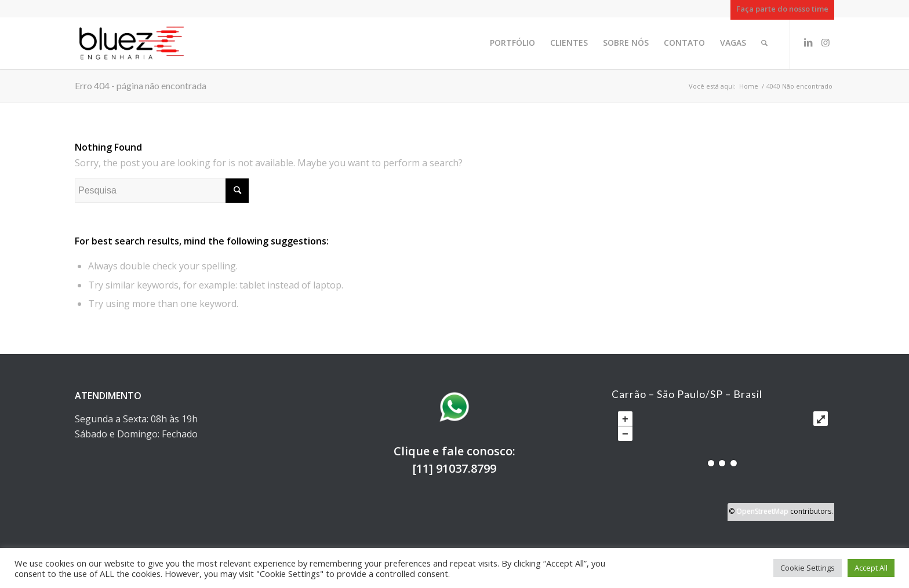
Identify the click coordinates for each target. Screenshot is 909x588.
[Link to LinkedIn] (808, 42)
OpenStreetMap (762, 511)
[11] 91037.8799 (454, 468)
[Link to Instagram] (826, 42)
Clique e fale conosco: (454, 451)
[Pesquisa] (764, 43)
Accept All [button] (871, 568)
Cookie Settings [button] (808, 568)
